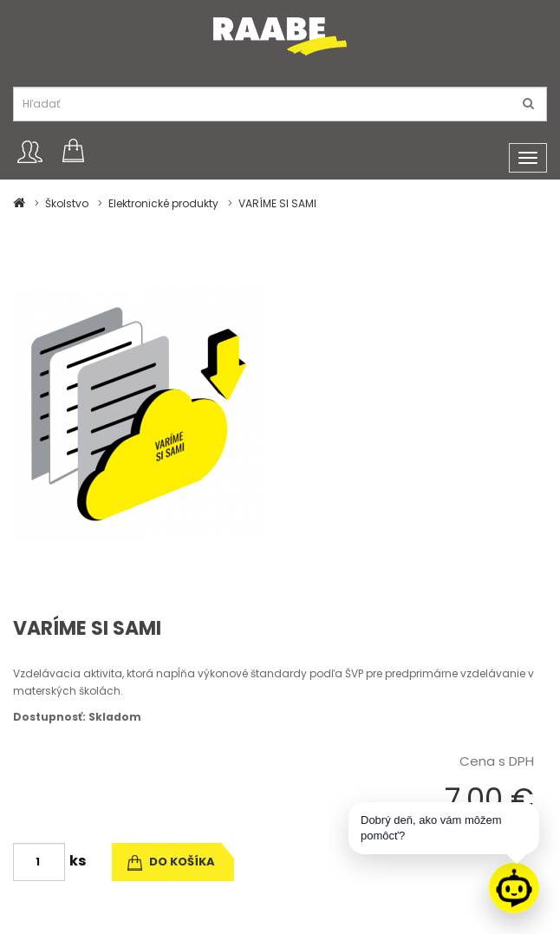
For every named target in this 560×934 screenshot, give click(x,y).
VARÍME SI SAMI (277, 203)
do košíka (171, 862)
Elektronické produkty (163, 203)
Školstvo (67, 203)
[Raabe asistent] (514, 888)
